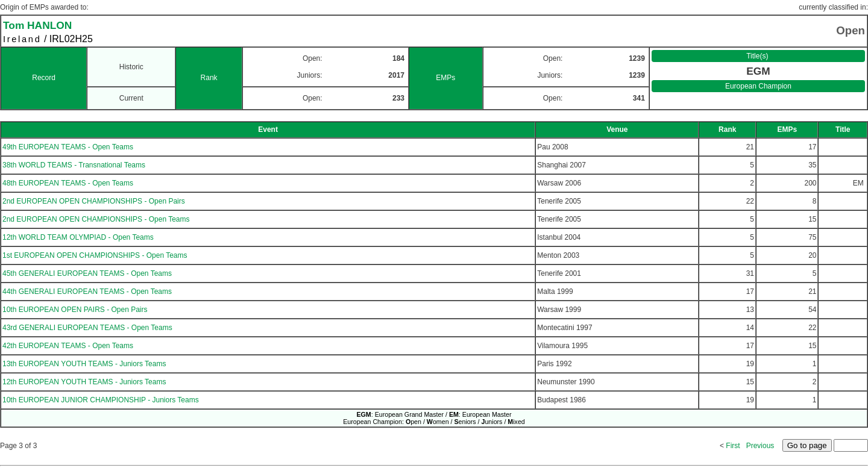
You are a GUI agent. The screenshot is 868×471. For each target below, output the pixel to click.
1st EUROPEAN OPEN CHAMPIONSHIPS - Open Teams (95, 255)
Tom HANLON (37, 25)
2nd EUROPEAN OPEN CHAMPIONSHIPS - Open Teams (96, 219)
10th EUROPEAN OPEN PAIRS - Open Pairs (75, 310)
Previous (760, 446)
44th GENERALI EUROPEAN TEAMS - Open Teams (87, 292)
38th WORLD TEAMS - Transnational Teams (74, 165)
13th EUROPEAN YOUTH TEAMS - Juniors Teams (84, 364)
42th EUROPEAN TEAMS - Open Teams (68, 346)
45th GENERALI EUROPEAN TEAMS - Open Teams (87, 273)
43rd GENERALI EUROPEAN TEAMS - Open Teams (87, 328)
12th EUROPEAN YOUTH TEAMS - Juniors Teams (84, 382)
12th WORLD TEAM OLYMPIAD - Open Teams (78, 237)
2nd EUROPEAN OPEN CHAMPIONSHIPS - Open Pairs (94, 201)
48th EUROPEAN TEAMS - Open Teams (68, 183)
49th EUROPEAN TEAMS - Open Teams (68, 147)
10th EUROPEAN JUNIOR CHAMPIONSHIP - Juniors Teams (101, 400)
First (733, 446)
